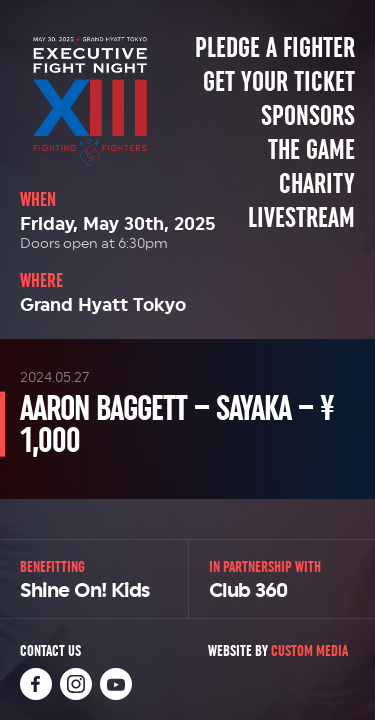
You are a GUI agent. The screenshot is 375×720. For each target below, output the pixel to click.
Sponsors (308, 116)
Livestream (301, 218)
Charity (317, 184)
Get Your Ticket (279, 82)
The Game (311, 150)
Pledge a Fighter (275, 48)
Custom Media (309, 650)
